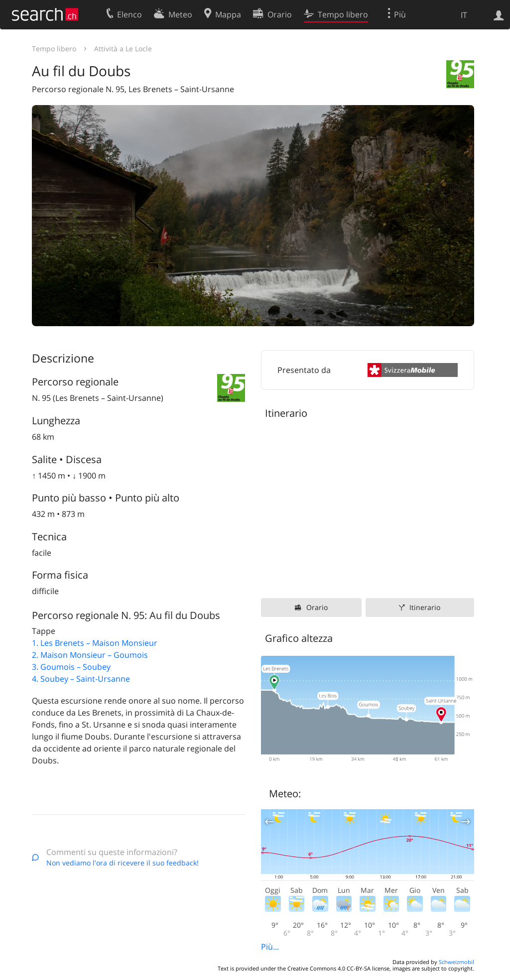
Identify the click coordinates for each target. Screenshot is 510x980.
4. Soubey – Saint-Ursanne (81, 679)
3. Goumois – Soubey (71, 667)
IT (464, 15)
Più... (270, 947)
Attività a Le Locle (123, 49)
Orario (317, 607)
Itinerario (425, 607)
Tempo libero (54, 49)
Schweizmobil (456, 962)
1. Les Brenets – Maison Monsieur (95, 643)
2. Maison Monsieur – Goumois (90, 655)
